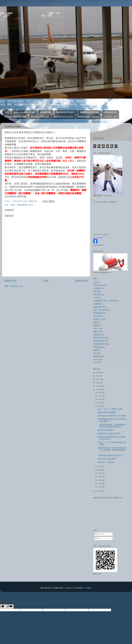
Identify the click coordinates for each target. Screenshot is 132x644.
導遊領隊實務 (99, 341)
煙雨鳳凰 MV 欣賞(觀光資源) (109, 434)
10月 (100, 399)
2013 (98, 491)
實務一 (96, 329)
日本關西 (97, 288)
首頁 (7, 112)
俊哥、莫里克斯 (100, 310)
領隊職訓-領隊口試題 (40, 117)
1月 (100, 487)
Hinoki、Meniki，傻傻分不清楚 (110, 409)
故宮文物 (97, 316)
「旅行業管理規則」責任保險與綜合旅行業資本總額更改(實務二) (112, 426)
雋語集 (96, 325)
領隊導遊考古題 (110, 112)
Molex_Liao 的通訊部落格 (24, 112)
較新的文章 (11, 281)
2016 (98, 383)
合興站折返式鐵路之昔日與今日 (110, 456)
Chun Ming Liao (98, 238)
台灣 (95, 298)
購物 (95, 350)
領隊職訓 (97, 335)
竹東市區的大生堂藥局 (107, 459)
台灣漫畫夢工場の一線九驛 (104, 301)
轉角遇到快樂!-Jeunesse (88, 117)
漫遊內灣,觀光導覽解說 (107, 412)
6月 (100, 470)
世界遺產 (97, 295)
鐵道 (95, 353)
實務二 (13, 205)
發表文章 (100, 534)
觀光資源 (97, 356)
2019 (98, 373)
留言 (98, 538)
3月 (100, 480)
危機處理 (97, 304)
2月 (100, 484)
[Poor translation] (9, 607)
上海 (95, 282)
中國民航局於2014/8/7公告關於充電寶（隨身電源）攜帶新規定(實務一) (112, 450)
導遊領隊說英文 (100, 344)
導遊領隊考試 (22, 205)
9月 (100, 403)
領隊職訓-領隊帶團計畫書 (15, 117)
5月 (100, 473)
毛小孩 (96, 291)
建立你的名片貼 (98, 245)
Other (96, 362)
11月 (100, 396)
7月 (100, 466)
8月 (100, 406)
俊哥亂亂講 (98, 313)
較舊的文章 (81, 281)
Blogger (88, 588)
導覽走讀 (97, 347)
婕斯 (95, 322)
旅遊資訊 (97, 319)
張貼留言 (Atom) (17, 286)
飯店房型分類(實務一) (106, 430)
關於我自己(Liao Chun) (63, 117)
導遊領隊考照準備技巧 (66, 112)
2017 (98, 379)
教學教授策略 (46, 112)
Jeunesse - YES (110, 117)
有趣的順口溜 (99, 307)
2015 (98, 386)
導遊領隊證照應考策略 (89, 112)
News (31, 205)
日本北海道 (98, 285)
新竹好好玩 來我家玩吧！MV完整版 (112, 416)
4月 (100, 477)
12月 (100, 392)
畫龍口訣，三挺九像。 (107, 462)
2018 (98, 376)
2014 (98, 389)
